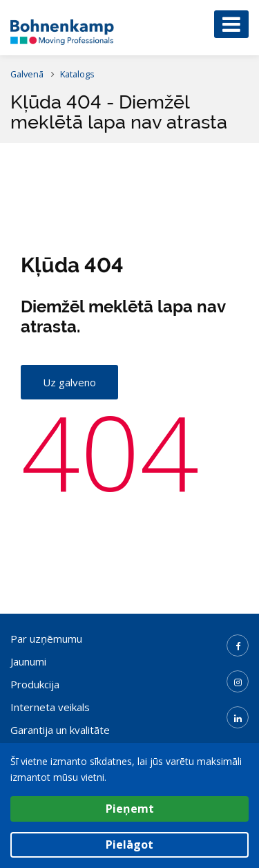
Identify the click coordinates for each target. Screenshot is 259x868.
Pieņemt (130, 809)
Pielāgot (129, 845)
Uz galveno (69, 382)
